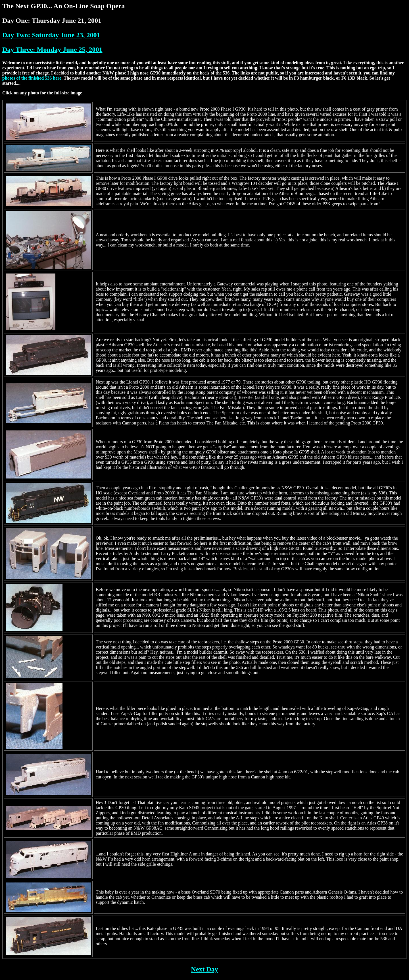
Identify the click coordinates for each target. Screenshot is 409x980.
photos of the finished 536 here (32, 78)
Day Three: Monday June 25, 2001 (52, 49)
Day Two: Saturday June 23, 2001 (51, 35)
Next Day (204, 969)
